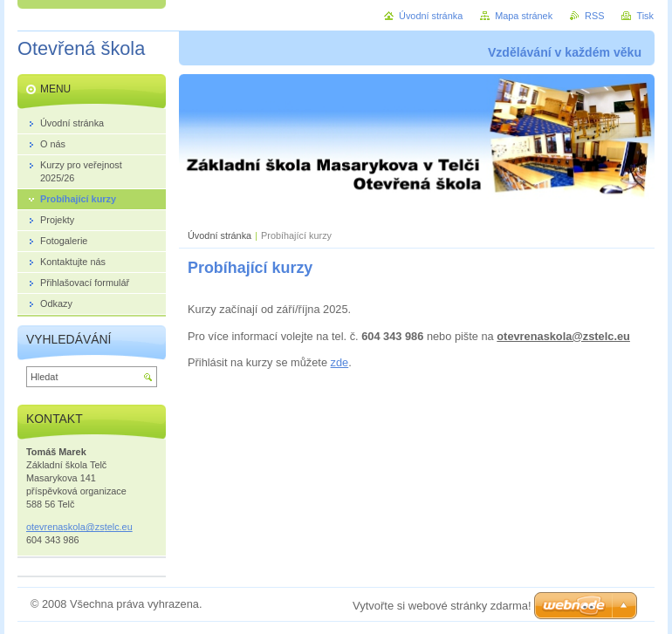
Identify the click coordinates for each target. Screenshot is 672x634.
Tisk (645, 16)
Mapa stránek (524, 16)
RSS (594, 16)
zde (340, 362)
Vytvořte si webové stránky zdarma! (442, 606)
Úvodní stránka (219, 235)
